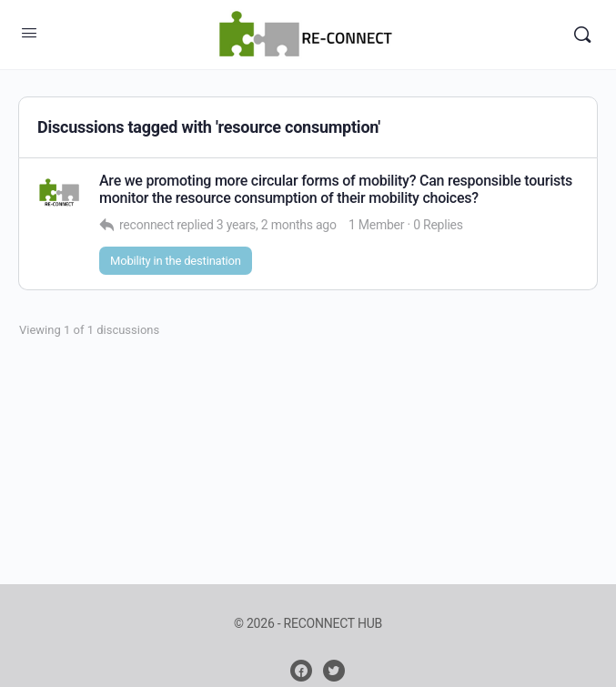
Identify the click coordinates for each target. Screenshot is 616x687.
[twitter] (334, 671)
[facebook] (301, 671)
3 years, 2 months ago (277, 225)
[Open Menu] (29, 33)
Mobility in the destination (176, 261)
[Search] (582, 35)
